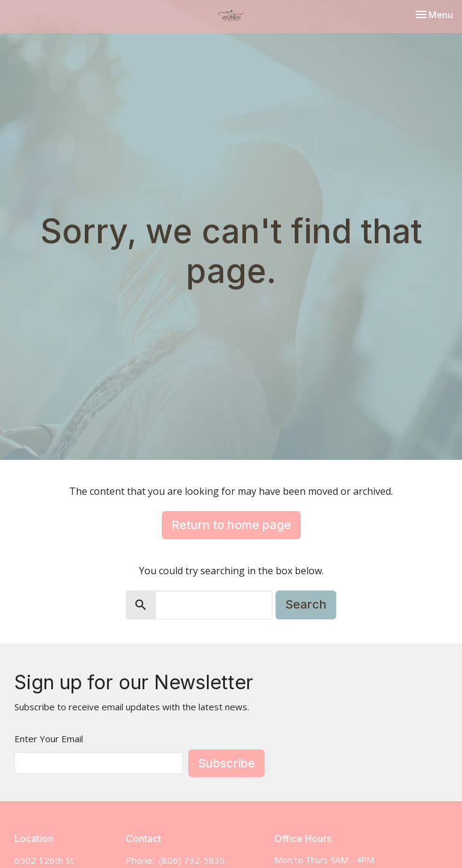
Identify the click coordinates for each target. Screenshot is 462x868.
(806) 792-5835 (192, 860)
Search (306, 604)
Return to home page (231, 525)
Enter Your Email (49, 739)
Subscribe (226, 763)
